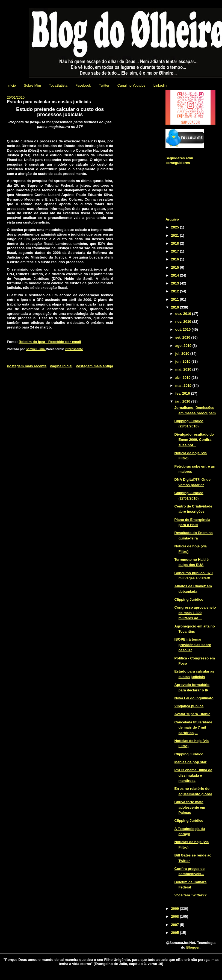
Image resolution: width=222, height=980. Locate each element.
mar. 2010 (184, 385)
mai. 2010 (184, 369)
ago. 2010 (184, 346)
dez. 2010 (184, 314)
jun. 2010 (183, 361)
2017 (175, 251)
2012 (175, 291)
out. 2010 (183, 329)
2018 (175, 243)
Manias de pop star (191, 762)
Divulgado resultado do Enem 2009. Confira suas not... (194, 440)
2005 (175, 933)
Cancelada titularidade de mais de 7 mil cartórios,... (193, 727)
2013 (175, 283)
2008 (175, 916)
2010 (175, 307)
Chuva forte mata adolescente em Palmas (190, 807)
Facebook (83, 85)
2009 (175, 909)
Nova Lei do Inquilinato (194, 698)
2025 (175, 227)
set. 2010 (183, 337)
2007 (175, 925)
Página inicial (61, 366)
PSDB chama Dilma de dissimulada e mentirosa (193, 775)
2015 (175, 267)
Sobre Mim (32, 85)
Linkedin (160, 85)
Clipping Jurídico (189, 599)
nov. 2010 (184, 322)
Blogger (193, 947)
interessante (74, 349)
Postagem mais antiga (94, 366)
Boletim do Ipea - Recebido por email (50, 342)
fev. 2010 (183, 393)
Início (12, 85)
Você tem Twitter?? (191, 895)
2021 (175, 235)
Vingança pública (189, 706)
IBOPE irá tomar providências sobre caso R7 (193, 645)
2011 (175, 299)
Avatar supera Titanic (193, 714)
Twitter (104, 85)
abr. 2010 (183, 378)
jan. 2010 (183, 401)
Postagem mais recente (27, 366)
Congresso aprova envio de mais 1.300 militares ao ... (195, 613)
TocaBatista (58, 85)
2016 (175, 259)
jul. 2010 (183, 353)
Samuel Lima (36, 349)
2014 (175, 275)
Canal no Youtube (131, 85)
